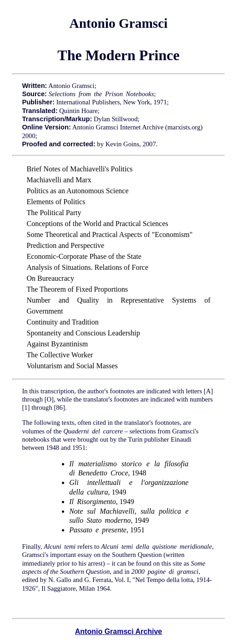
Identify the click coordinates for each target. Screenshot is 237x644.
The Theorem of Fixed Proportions (78, 289)
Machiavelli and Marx (59, 180)
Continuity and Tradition (63, 322)
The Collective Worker (60, 355)
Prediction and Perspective (66, 245)
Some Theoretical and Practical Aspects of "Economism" (110, 234)
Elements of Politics (56, 202)
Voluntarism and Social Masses (72, 366)
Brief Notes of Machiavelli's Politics (80, 169)
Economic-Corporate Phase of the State (84, 256)
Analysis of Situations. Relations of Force (88, 267)
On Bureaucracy (50, 278)
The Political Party (54, 213)
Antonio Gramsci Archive (118, 631)
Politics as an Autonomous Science (78, 191)
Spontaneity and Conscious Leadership (83, 333)
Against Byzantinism (58, 344)
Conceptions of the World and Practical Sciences (98, 224)
